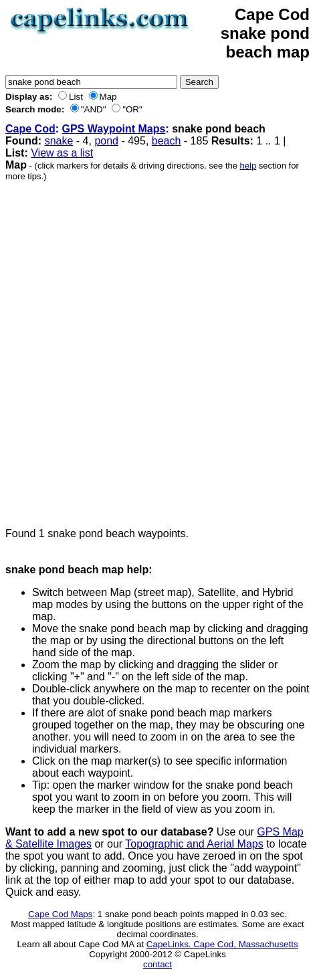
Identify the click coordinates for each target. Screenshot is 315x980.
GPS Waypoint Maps (113, 129)
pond (106, 141)
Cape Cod (30, 129)
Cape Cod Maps (60, 914)
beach (167, 141)
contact (157, 964)
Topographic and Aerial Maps (194, 844)
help (248, 166)
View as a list (62, 153)
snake (59, 141)
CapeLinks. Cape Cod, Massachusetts (222, 944)
